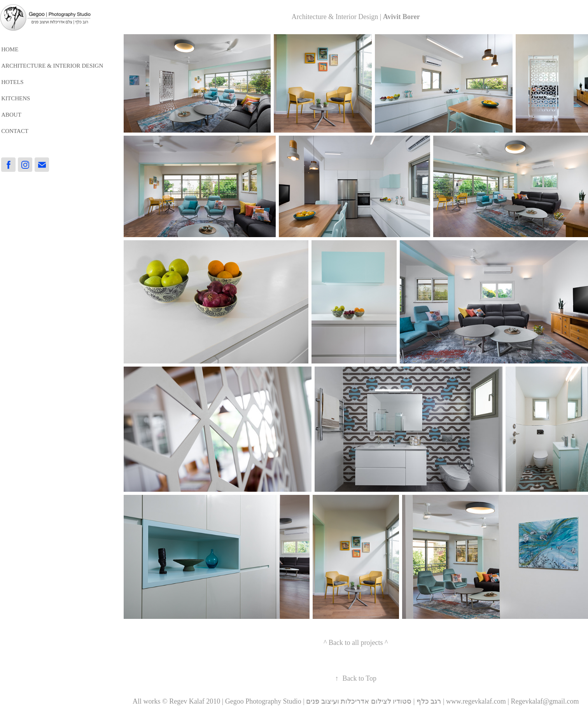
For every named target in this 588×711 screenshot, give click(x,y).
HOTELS (12, 82)
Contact (15, 131)
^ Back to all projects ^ (356, 643)
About (11, 115)
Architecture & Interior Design (52, 66)
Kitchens (16, 98)
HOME (10, 49)
